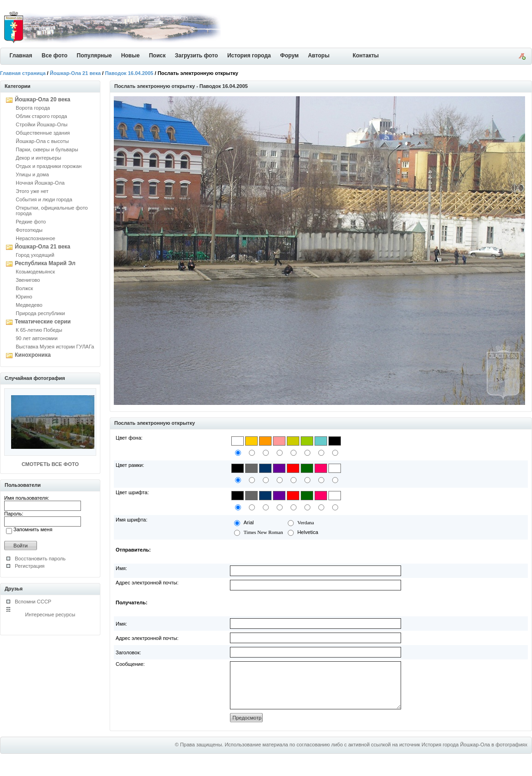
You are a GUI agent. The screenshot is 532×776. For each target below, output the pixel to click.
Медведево (29, 305)
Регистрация (30, 566)
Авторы (319, 56)
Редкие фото (31, 222)
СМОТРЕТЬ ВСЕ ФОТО (50, 464)
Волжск (24, 288)
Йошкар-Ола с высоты (42, 141)
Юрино (24, 297)
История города (249, 56)
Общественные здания (43, 133)
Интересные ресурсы (50, 615)
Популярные (94, 56)
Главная (21, 56)
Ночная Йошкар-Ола (40, 183)
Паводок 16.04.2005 (129, 73)
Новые (130, 56)
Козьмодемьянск (35, 272)
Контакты (366, 56)
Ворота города (33, 108)
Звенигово (28, 280)
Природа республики (40, 313)
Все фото (55, 56)
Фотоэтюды (29, 230)
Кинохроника (33, 355)
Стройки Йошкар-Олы (42, 124)
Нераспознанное (35, 238)
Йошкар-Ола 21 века (75, 73)
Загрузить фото (196, 56)
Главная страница (23, 73)
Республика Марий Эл (45, 263)
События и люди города (44, 199)
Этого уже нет (32, 191)
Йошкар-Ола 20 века (43, 99)
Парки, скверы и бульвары (47, 149)
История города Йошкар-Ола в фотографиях (474, 754)
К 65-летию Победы (39, 330)
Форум (290, 56)
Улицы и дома (32, 174)
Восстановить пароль (40, 559)
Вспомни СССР (33, 602)
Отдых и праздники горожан (49, 166)
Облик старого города (41, 116)
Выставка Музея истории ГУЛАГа (55, 347)
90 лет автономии (37, 338)
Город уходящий (35, 255)
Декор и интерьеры (38, 158)
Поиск (157, 56)
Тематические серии (43, 322)
